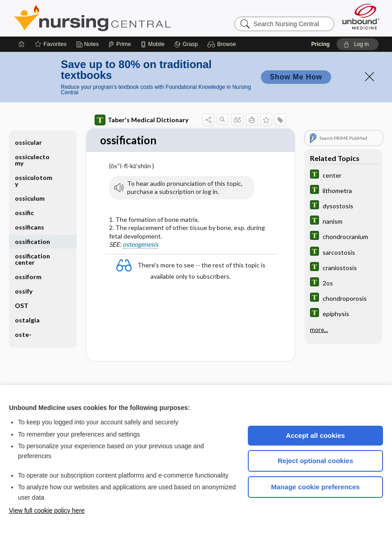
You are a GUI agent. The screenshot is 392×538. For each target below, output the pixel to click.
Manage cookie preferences (316, 487)
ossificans (30, 227)
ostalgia (27, 320)
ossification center (32, 259)
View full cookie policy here (47, 510)
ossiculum (30, 198)
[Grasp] (186, 44)
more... (319, 329)
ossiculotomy (34, 181)
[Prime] (119, 44)
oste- (23, 334)
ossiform (28, 277)
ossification (32, 241)
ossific (24, 213)
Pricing (321, 44)
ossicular (28, 142)
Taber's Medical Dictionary (141, 120)
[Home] (22, 44)
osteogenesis (140, 245)
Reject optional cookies (315, 461)
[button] (223, 44)
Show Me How (296, 77)
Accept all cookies (316, 435)
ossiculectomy (32, 160)
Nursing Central (126, 18)
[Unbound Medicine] (361, 16)
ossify (24, 291)
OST (22, 306)
